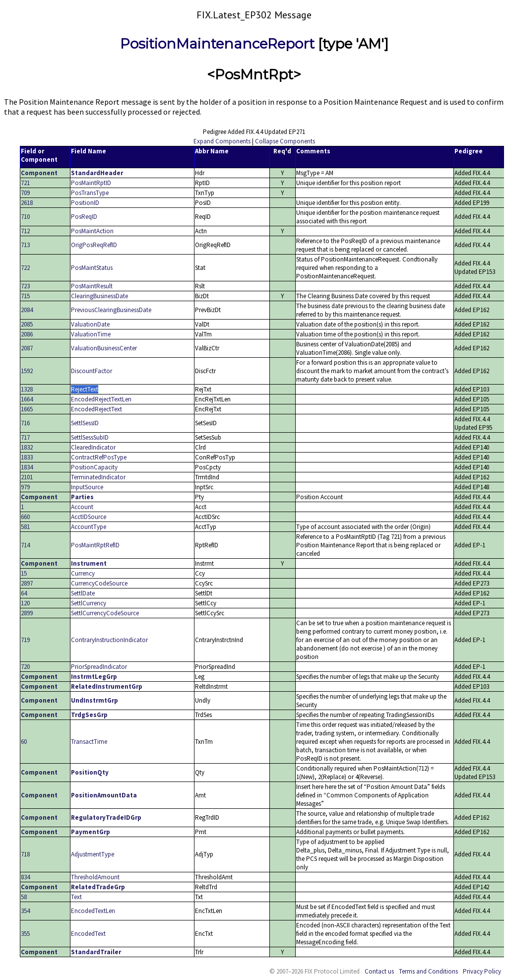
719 (25, 640)
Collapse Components (285, 141)
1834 (27, 467)
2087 (27, 348)
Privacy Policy (482, 971)
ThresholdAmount (95, 877)
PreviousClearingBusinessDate (111, 310)
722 (25, 268)
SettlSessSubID (90, 437)
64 (24, 593)
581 (25, 527)
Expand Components (222, 141)
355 (25, 934)
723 (25, 286)
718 (25, 854)
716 (25, 423)
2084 (27, 310)
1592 (27, 371)
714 (25, 545)
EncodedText (88, 934)
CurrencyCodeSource (99, 583)
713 (25, 245)
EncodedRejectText (96, 409)
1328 (27, 389)
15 (24, 573)
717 (25, 437)
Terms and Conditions (428, 971)
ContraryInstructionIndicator (109, 640)
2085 (27, 324)
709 (25, 193)
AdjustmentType (93, 854)
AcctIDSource (89, 517)
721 (25, 183)
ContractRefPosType (99, 457)
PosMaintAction (92, 231)
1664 (27, 399)
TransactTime (89, 742)
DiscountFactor (92, 371)
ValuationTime (91, 334)
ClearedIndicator (93, 447)
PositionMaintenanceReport (217, 44)
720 (25, 667)
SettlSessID (85, 423)
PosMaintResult (92, 286)
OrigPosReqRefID (94, 245)
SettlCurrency (89, 603)
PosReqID (84, 217)
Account (82, 507)
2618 (27, 203)
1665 (27, 409)
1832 (27, 447)
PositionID (85, 203)
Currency (83, 573)
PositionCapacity (94, 467)
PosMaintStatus (92, 268)
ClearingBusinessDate (99, 296)
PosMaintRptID (91, 183)
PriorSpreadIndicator (99, 667)
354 (25, 911)
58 (24, 897)
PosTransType (90, 193)
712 (25, 231)
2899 (27, 613)
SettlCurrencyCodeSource (105, 613)
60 (24, 742)
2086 (27, 334)
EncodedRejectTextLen (101, 399)
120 (25, 603)
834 (25, 877)
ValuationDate (90, 324)
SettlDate (83, 593)
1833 (27, 457)
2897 (27, 583)
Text (76, 897)
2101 (27, 477)
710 (25, 217)
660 (25, 517)
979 (25, 487)
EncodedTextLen (93, 911)
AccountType (89, 527)
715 (25, 296)
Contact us (379, 971)
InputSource (87, 487)
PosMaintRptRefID (95, 545)
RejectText (85, 389)
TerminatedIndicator (98, 477)
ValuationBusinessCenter (104, 348)
